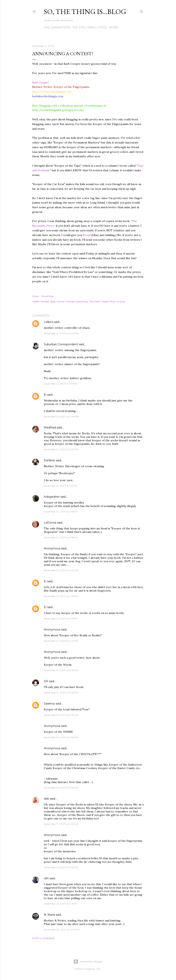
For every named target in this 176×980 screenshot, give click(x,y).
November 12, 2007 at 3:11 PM (60, 486)
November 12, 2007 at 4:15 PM (61, 596)
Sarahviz (49, 704)
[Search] (142, 11)
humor (61, 301)
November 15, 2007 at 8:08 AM (61, 715)
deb (46, 799)
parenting (82, 301)
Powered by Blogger (88, 962)
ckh (46, 878)
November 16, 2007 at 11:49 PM (61, 788)
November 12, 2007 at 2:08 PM (61, 417)
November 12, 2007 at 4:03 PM (61, 570)
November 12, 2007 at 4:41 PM (61, 641)
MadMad (50, 427)
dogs (53, 301)
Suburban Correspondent (61, 344)
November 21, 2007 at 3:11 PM (60, 904)
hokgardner (52, 497)
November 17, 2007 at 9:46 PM (61, 867)
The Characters (57, 27)
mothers (71, 301)
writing (121, 301)
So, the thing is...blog (85, 12)
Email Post (48, 296)
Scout (86, 235)
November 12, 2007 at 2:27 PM (61, 449)
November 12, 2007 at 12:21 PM (61, 333)
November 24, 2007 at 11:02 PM (62, 930)
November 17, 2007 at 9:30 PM (61, 824)
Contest (45, 301)
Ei (45, 395)
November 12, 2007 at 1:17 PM (60, 384)
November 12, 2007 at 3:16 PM (61, 512)
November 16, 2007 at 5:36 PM (61, 737)
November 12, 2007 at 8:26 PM (61, 670)
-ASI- (98, 969)
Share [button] (35, 296)
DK (46, 681)
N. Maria (49, 915)
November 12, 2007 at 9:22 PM (61, 693)
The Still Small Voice (90, 27)
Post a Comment (43, 938)
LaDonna (50, 523)
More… (115, 27)
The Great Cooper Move (102, 301)
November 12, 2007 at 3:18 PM (61, 537)
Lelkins (49, 322)
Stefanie (49, 460)
